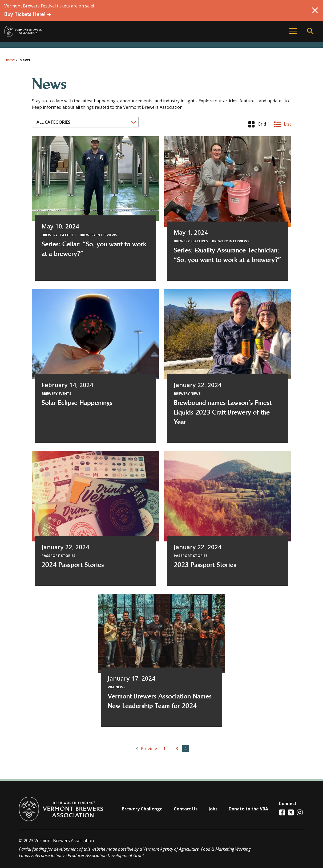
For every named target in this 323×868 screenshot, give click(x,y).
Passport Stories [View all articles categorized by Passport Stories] (58, 556)
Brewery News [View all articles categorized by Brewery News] (187, 393)
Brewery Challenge (142, 809)
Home (10, 60)
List (282, 124)
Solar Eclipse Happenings (77, 403)
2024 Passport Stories (73, 565)
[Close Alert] (315, 10)
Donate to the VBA (248, 809)
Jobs (213, 809)
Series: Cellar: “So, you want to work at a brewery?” (94, 249)
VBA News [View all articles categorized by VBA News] (117, 687)
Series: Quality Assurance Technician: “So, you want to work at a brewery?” (227, 255)
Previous (148, 748)
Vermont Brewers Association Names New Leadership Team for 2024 (160, 701)
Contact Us (186, 809)
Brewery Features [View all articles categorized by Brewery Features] (59, 235)
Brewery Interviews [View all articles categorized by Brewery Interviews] (98, 235)
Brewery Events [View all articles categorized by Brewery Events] (56, 393)
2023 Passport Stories (205, 565)
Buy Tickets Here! (28, 14)
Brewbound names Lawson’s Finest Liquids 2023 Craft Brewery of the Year (223, 412)
